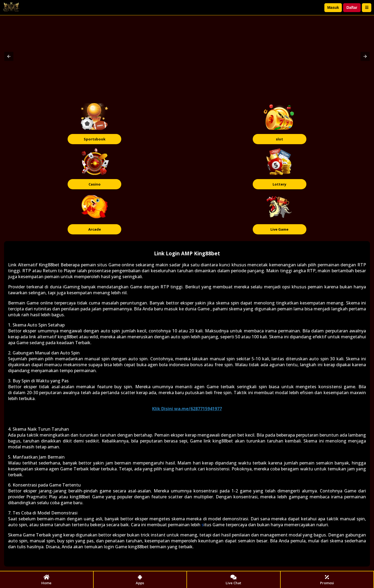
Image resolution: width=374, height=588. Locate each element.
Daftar (352, 8)
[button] (9, 56)
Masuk (333, 8)
